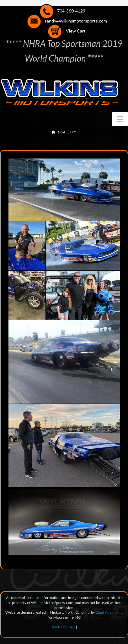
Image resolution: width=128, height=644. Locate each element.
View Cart (76, 31)
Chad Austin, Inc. (109, 612)
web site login (64, 627)
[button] (120, 119)
